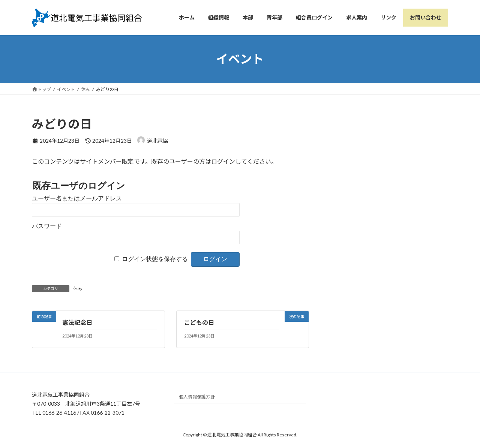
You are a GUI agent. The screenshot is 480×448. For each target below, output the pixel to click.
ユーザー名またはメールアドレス (77, 198)
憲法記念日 (77, 322)
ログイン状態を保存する (155, 259)
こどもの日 (199, 322)
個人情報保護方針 (197, 397)
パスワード (47, 226)
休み (78, 289)
